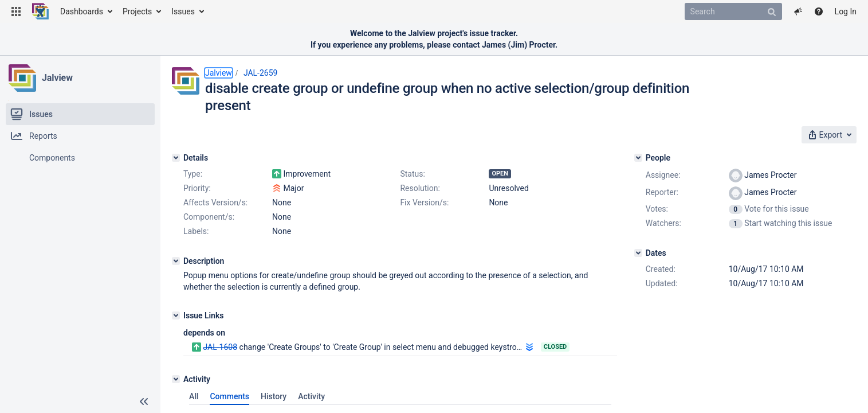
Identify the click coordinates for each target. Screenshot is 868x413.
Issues (183, 11)
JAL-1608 (220, 347)
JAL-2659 (261, 73)
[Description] (176, 261)
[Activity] (176, 379)
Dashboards (82, 11)
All (194, 396)
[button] (16, 11)
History (274, 396)
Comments (229, 396)
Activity (311, 396)
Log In (846, 11)
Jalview (57, 78)
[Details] (176, 158)
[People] (638, 158)
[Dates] (638, 253)
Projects (137, 11)
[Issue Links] (176, 315)
